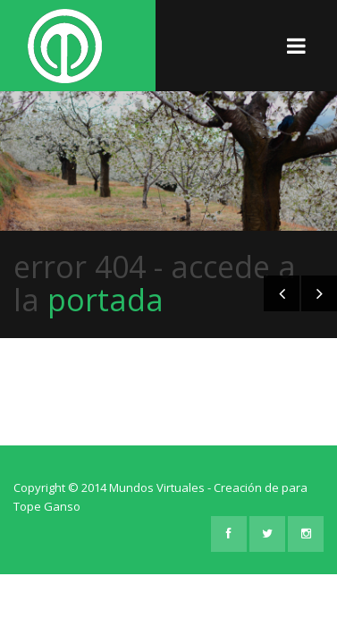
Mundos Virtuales (157, 487)
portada (105, 300)
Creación (239, 487)
